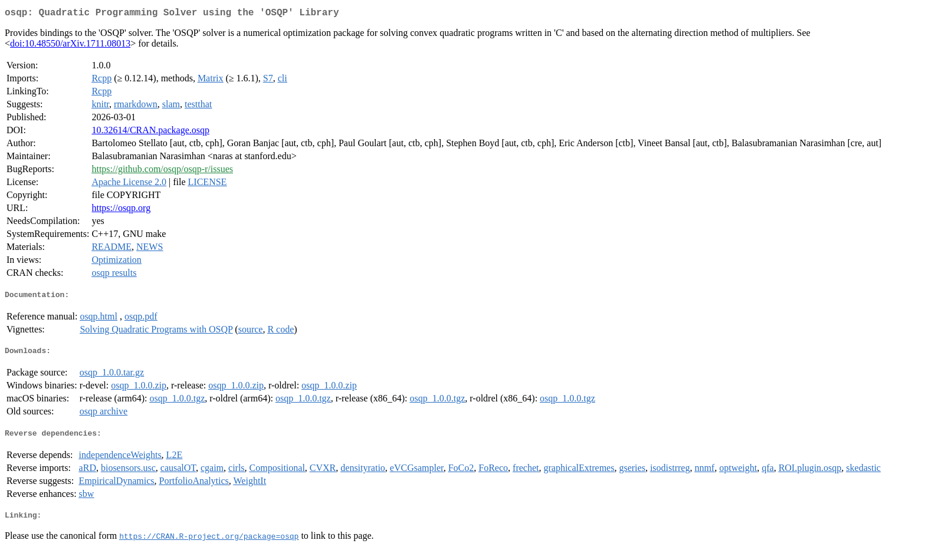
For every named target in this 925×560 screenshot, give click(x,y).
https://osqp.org (121, 210)
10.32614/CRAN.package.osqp (150, 132)
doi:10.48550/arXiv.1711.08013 (70, 46)
